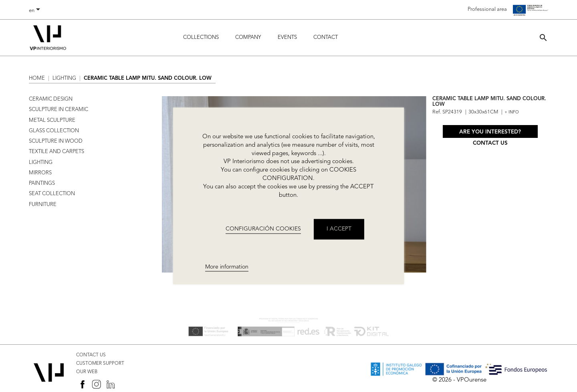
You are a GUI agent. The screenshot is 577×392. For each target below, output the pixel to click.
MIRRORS (40, 173)
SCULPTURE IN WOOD (56, 141)
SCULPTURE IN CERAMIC (59, 110)
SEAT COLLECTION (52, 194)
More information (227, 267)
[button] (543, 37)
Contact (326, 37)
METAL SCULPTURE (52, 120)
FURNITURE (43, 205)
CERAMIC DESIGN (51, 99)
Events (287, 37)
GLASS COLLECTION (54, 131)
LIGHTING (41, 163)
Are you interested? (490, 132)
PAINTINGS (42, 183)
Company (248, 37)
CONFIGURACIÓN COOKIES (263, 229)
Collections (201, 37)
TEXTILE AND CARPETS (56, 152)
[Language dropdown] (36, 11)
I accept (339, 229)
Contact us (490, 143)
